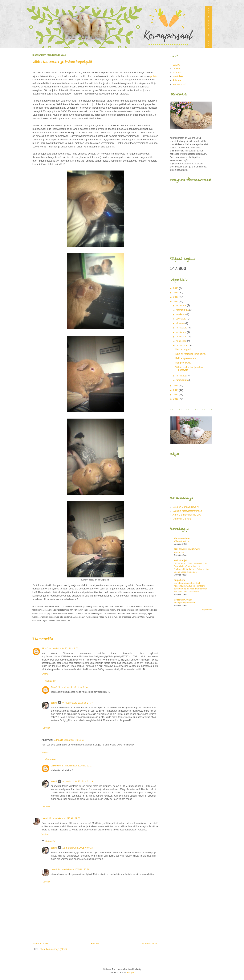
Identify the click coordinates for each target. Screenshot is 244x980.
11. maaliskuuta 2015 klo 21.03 (64, 818)
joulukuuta (181, 305)
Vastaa (45, 674)
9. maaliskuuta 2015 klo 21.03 (77, 766)
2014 (176, 386)
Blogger (130, 973)
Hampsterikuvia (183, 363)
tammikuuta (182, 380)
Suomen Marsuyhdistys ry (186, 507)
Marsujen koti (179, 84)
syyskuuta (181, 319)
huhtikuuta (182, 341)
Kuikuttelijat (180, 560)
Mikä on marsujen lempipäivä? (191, 354)
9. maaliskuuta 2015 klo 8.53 (64, 649)
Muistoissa (178, 76)
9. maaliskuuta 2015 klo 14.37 (77, 703)
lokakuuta (181, 314)
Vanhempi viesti (149, 944)
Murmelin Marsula (182, 519)
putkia (154, 76)
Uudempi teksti (41, 944)
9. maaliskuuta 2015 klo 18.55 (69, 740)
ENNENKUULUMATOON (187, 549)
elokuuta (181, 323)
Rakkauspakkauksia (186, 358)
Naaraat (177, 73)
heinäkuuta (182, 328)
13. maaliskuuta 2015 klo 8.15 (77, 848)
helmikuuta (182, 376)
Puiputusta (180, 580)
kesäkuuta (181, 332)
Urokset (176, 69)
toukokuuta (182, 337)
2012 (176, 395)
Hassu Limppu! (183, 349)
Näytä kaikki (207, 610)
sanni (54, 703)
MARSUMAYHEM (183, 600)
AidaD (45, 649)
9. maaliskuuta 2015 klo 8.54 (73, 687)
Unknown (56, 766)
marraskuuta (183, 310)
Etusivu (95, 944)
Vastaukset (51, 681)
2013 (176, 390)
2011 (176, 399)
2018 (176, 288)
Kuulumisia (179, 552)
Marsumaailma (182, 538)
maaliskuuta (182, 346)
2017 (176, 293)
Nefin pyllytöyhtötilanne (185, 603)
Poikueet (177, 80)
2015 (176, 302)
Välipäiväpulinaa (182, 541)
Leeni (45, 818)
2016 (176, 297)
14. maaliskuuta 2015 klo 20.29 (74, 870)
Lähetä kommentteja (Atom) (53, 949)
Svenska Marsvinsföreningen (187, 511)
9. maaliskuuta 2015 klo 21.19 (77, 781)
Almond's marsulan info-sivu (187, 515)
